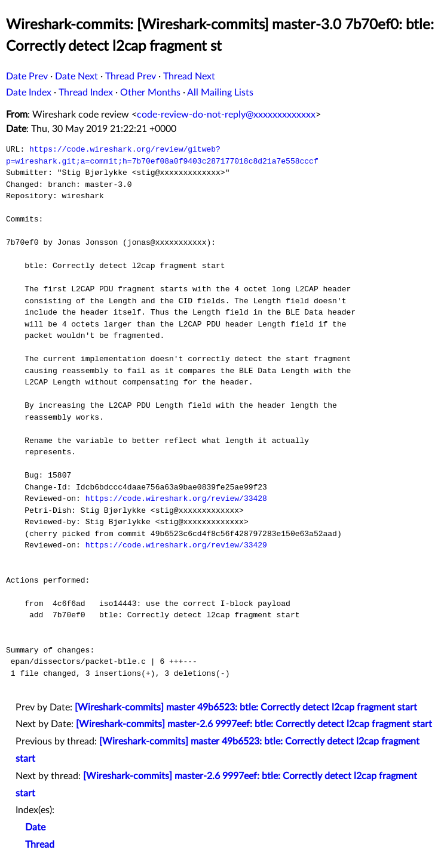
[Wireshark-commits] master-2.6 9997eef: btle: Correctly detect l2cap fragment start (254, 724)
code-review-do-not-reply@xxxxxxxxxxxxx (226, 115)
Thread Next (189, 76)
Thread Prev (131, 76)
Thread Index (86, 93)
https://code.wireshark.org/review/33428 (176, 498)
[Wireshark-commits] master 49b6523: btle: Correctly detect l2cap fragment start (246, 707)
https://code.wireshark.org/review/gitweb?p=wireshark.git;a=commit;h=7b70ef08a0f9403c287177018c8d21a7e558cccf (162, 155)
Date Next (76, 76)
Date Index (29, 93)
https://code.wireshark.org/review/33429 (176, 545)
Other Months (150, 93)
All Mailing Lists (220, 93)
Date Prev (27, 76)
